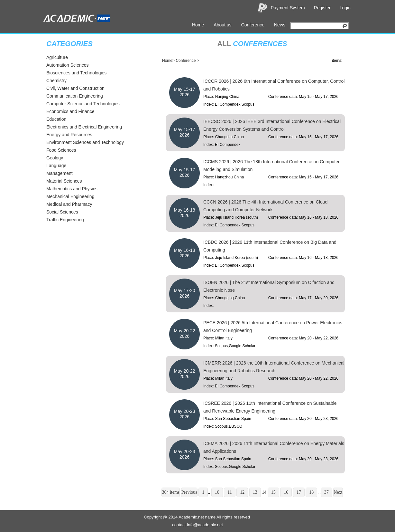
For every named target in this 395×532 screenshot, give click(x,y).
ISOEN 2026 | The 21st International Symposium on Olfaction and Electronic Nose (269, 286)
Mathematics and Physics (72, 189)
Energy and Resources (69, 135)
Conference (253, 25)
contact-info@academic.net (197, 525)
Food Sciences (61, 150)
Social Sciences (62, 212)
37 (326, 492)
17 (299, 492)
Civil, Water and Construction (75, 88)
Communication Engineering (75, 96)
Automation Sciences (68, 65)
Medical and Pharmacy (69, 204)
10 (217, 492)
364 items (171, 492)
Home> (168, 61)
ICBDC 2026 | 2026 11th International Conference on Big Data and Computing (270, 246)
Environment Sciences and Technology (85, 142)
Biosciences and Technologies (76, 73)
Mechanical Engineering (70, 196)
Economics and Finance (70, 111)
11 (230, 492)
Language (56, 166)
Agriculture (57, 57)
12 (242, 492)
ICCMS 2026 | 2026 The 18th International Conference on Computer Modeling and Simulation (271, 166)
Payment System (288, 8)
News (280, 25)
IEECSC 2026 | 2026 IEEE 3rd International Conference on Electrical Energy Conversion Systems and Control (272, 125)
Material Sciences (64, 181)
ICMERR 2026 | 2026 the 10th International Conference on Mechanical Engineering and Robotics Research (274, 367)
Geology (55, 158)
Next (338, 492)
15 (273, 492)
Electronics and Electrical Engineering (84, 127)
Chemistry (56, 81)
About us (222, 25)
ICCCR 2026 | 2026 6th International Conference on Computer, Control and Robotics (274, 85)
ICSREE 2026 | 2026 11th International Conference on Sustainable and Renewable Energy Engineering (270, 407)
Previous (189, 492)
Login (345, 8)
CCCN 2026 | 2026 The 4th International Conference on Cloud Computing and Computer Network (265, 206)
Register (322, 8)
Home (198, 25)
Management (60, 173)
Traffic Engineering (65, 220)
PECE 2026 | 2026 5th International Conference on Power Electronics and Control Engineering (273, 327)
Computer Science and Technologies (83, 104)
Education (56, 119)
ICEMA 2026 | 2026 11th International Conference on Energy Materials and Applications (274, 447)
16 (286, 492)
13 (255, 492)
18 (311, 492)
